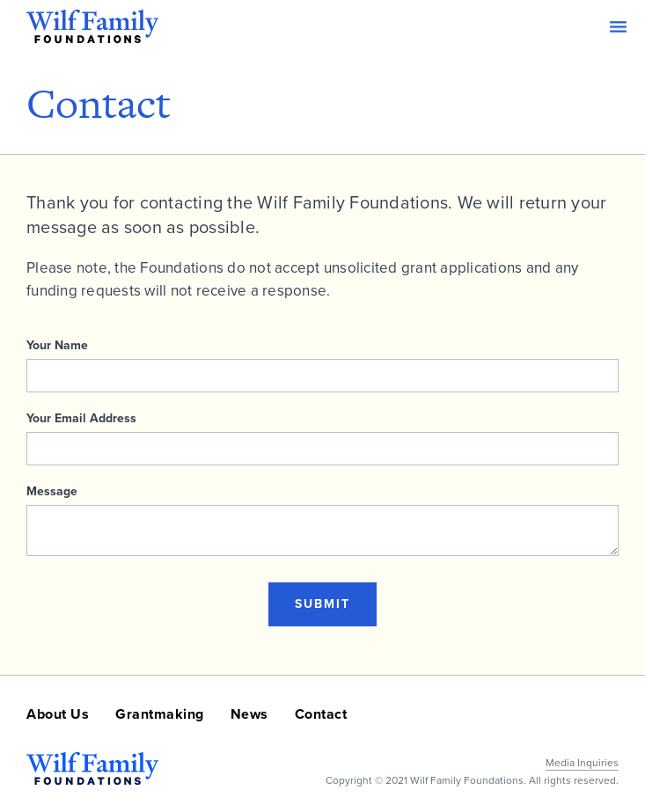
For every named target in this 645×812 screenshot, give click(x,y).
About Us (58, 714)
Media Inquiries (582, 763)
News (249, 714)
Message (52, 492)
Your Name (57, 346)
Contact (321, 714)
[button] (618, 27)
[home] (92, 26)
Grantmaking (160, 714)
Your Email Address (81, 419)
